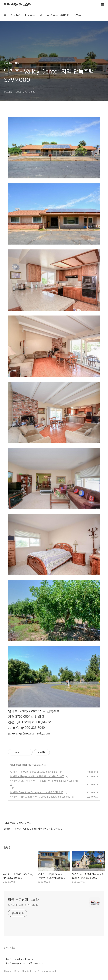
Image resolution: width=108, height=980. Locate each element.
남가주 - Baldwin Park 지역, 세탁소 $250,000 (34, 772)
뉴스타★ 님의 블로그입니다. (24, 905)
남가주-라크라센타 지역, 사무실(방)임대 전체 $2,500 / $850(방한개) (45, 783)
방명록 (77, 15)
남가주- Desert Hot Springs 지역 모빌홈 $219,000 (37, 792)
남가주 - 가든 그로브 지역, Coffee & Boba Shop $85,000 (40, 797)
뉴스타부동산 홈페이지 (58, 15)
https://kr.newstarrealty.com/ (18, 959)
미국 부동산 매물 (33, 15)
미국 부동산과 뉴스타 (17, 5)
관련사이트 (9, 948)
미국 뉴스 (16, 15)
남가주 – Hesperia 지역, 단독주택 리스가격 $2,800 (37, 776)
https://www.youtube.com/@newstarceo (24, 963)
